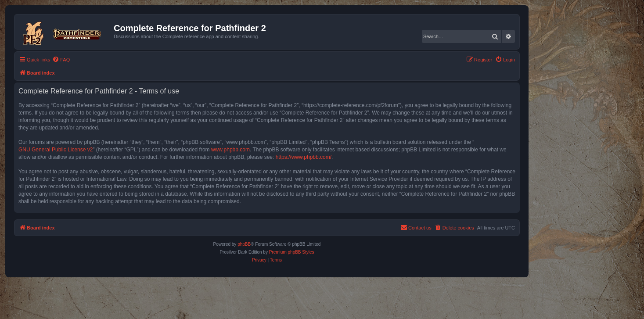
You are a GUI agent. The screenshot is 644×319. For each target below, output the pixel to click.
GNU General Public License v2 (56, 150)
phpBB (244, 244)
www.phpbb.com (230, 150)
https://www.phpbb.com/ (304, 157)
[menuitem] (61, 60)
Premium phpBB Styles (292, 252)
